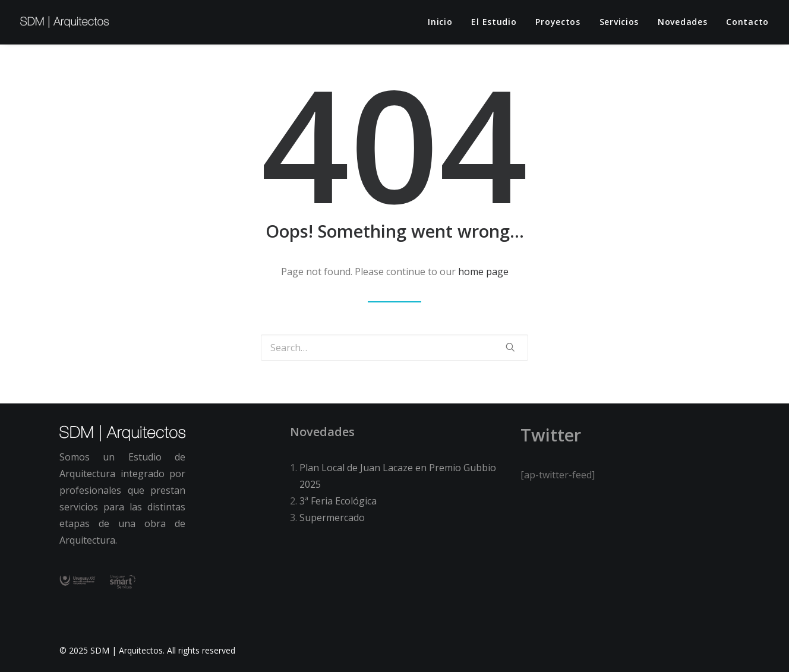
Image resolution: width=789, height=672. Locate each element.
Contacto (747, 22)
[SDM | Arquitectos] (64, 22)
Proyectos (558, 22)
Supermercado (332, 518)
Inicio (440, 22)
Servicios (619, 22)
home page (483, 272)
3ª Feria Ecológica (338, 501)
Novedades (682, 22)
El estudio (494, 22)
